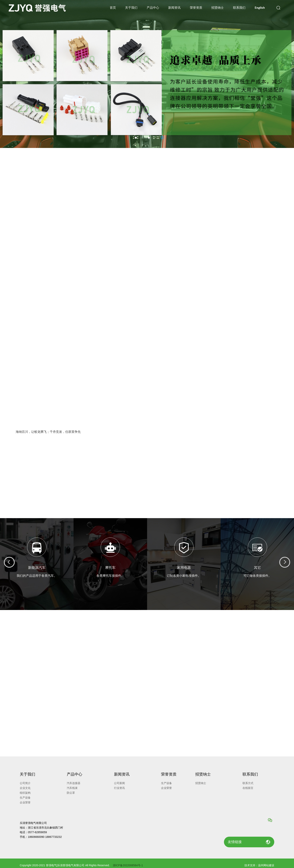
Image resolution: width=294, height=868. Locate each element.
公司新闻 (119, 783)
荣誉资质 (196, 8)
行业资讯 (119, 788)
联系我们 (239, 8)
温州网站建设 (266, 865)
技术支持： (251, 865)
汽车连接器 (74, 783)
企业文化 (25, 788)
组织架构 (25, 793)
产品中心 (153, 8)
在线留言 (248, 788)
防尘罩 (71, 793)
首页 (113, 8)
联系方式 (248, 783)
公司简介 (25, 783)
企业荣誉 (25, 802)
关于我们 (131, 8)
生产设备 (25, 798)
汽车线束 (72, 788)
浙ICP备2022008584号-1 (128, 865)
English (260, 8)
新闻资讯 (174, 8)
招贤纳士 (218, 8)
